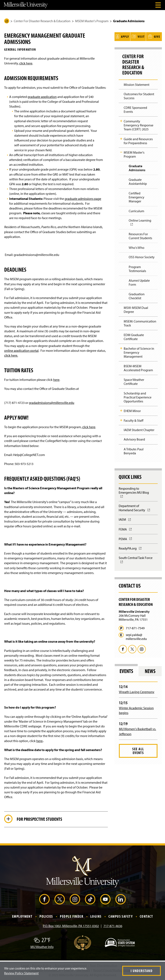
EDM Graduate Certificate (134, 336)
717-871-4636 (113, 926)
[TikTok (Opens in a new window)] (90, 899)
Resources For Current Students (140, 235)
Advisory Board (134, 439)
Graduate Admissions (137, 167)
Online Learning (141, 223)
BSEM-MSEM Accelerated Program (138, 367)
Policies (46, 916)
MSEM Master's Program (92, 21)
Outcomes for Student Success (139, 95)
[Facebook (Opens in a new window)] (44, 899)
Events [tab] (126, 670)
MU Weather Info (42, 947)
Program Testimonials (137, 268)
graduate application (42, 97)
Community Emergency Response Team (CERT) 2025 (139, 125)
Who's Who (137, 247)
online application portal (21, 351)
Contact (146, 916)
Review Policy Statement (21, 973)
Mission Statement (137, 84)
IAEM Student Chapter (139, 429)
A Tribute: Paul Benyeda (134, 450)
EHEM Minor (132, 410)
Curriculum (136, 210)
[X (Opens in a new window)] (60, 899)
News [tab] (150, 670)
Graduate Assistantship (138, 181)
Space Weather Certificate (134, 381)
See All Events (138, 750)
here (56, 380)
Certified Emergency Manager (137, 197)
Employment (22, 916)
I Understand (142, 971)
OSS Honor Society (142, 256)
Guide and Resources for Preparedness (138, 140)
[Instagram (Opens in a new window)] (75, 899)
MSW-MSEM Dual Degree (136, 309)
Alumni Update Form (139, 282)
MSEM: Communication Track (140, 322)
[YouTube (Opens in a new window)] (105, 899)
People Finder (72, 916)
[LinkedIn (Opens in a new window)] (121, 899)
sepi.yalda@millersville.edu (136, 636)
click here (26, 63)
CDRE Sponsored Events (135, 109)
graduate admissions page (83, 199)
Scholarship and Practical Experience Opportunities (138, 396)
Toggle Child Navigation (121, 120)
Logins (96, 916)
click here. (11, 355)
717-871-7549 (135, 627)
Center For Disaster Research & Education (42, 21)
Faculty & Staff (134, 420)
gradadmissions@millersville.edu (52, 403)
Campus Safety (121, 916)
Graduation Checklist (137, 295)
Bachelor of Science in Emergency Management (139, 352)
